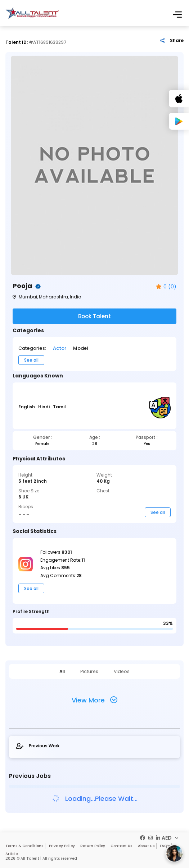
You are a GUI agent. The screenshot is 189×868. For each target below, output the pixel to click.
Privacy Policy (62, 846)
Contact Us (121, 846)
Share (177, 41)
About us (145, 846)
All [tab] (68, 671)
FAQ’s (164, 846)
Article (12, 854)
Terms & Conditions (24, 846)
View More (94, 700)
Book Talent (94, 316)
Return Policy (92, 846)
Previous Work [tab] (38, 746)
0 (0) (166, 287)
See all (31, 360)
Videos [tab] (116, 671)
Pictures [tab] (89, 671)
